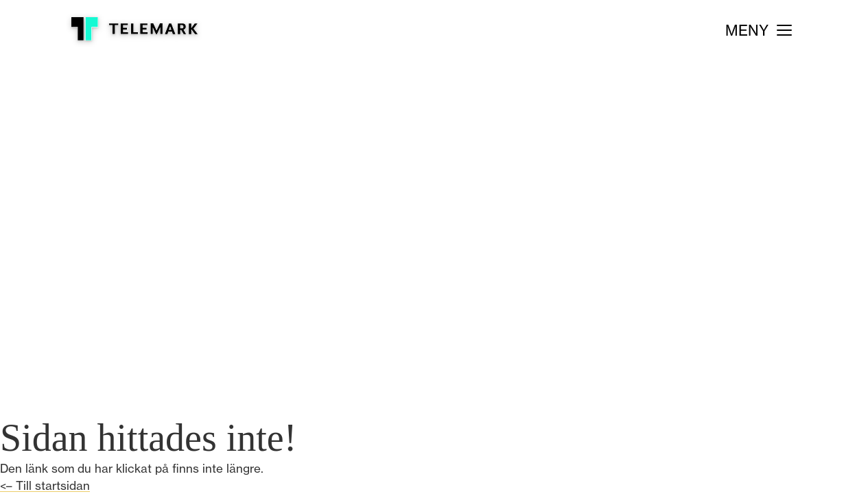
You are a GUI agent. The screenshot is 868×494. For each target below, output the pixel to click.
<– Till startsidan (45, 485)
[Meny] (759, 31)
